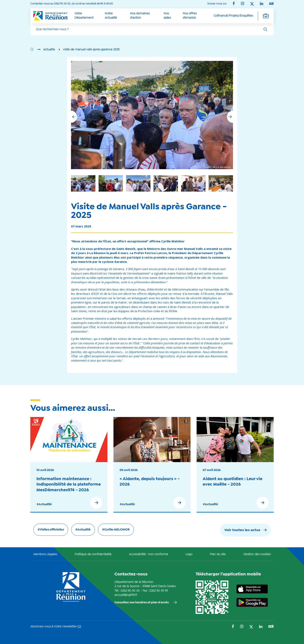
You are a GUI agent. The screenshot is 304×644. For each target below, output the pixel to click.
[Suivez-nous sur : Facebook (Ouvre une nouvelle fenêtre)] (234, 4)
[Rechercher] (265, 29)
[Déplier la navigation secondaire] (266, 16)
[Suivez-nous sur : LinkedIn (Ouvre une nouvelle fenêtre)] (262, 4)
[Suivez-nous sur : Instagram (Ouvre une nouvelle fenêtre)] (243, 4)
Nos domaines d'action (140, 16)
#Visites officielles (51, 530)
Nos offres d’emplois (190, 16)
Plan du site (218, 554)
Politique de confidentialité (93, 554)
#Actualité (44, 504)
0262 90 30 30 (130, 591)
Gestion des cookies (257, 554)
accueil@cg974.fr (126, 595)
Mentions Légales (45, 554)
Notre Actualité (111, 16)
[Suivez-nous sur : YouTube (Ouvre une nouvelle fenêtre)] (271, 4)
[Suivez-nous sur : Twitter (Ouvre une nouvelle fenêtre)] (252, 4)
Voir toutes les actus (242, 530)
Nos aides (167, 16)
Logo (189, 554)
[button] (230, 117)
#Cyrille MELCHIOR (116, 530)
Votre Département (84, 16)
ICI (79, 627)
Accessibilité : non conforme (149, 554)
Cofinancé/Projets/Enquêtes (233, 16)
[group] (193, 183)
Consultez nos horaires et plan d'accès (142, 603)
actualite (49, 50)
